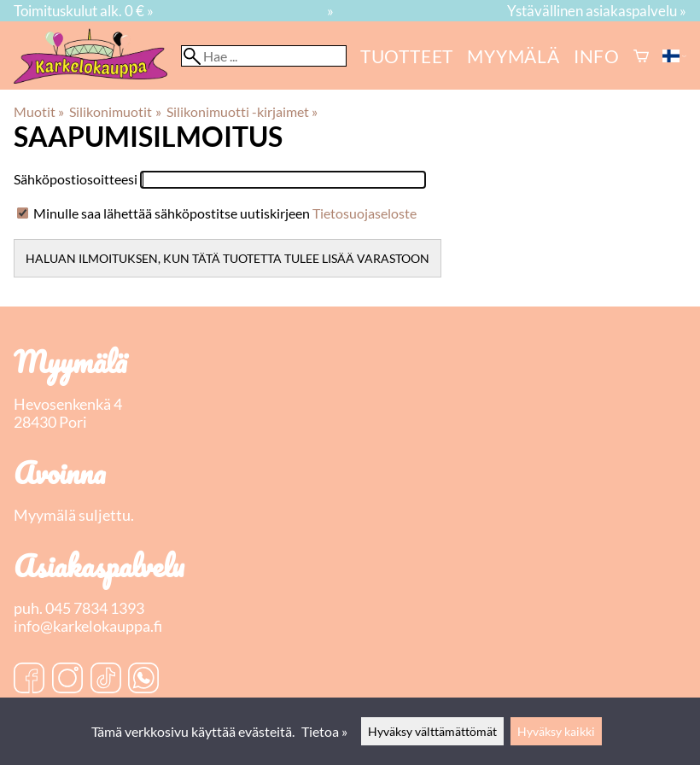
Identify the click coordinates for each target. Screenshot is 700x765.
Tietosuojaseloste (365, 213)
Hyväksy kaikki (556, 731)
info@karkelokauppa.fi (88, 626)
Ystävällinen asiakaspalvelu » (597, 11)
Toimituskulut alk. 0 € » (84, 11)
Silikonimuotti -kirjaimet (242, 111)
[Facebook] (29, 680)
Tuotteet (407, 56)
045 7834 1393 (95, 608)
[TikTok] (106, 680)
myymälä (513, 56)
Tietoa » (324, 731)
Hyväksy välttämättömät (432, 731)
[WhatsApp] (143, 680)
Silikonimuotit (115, 111)
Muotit (39, 111)
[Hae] (264, 56)
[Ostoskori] (641, 56)
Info (597, 56)
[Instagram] (67, 680)
